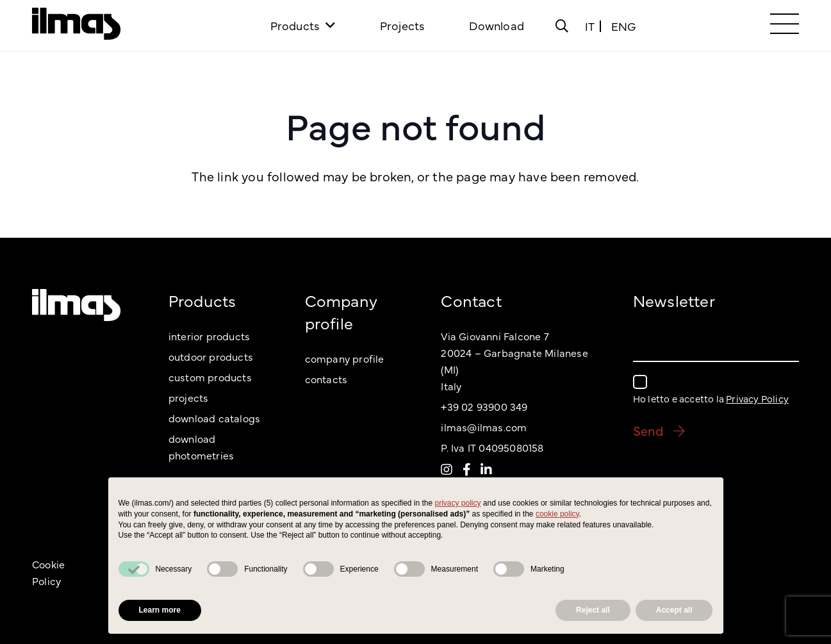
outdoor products (211, 356)
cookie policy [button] (557, 514)
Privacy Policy (757, 398)
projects (189, 397)
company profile (345, 358)
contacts (326, 379)
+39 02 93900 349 (484, 406)
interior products (209, 336)
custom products (210, 377)
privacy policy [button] (458, 503)
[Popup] (562, 26)
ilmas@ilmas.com (484, 427)
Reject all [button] (593, 610)
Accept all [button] (674, 610)
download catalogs (214, 418)
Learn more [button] (160, 610)
